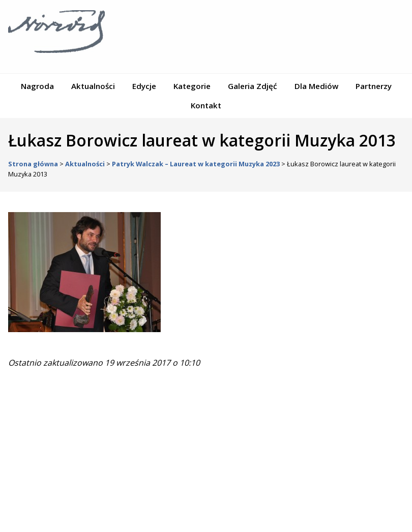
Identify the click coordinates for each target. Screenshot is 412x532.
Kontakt (206, 105)
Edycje (144, 86)
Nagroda (37, 86)
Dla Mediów (316, 86)
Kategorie (192, 86)
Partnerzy (374, 86)
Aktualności (93, 86)
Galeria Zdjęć (253, 86)
